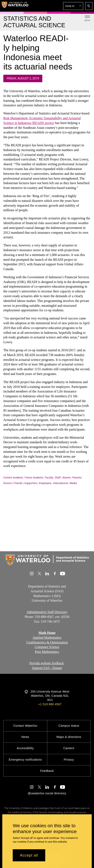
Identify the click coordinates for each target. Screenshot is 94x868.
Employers (45, 483)
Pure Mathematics (47, 652)
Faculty (49, 477)
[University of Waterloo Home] (15, 6)
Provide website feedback (46, 663)
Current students (13, 477)
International (60, 483)
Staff (58, 477)
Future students (34, 477)
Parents (77, 477)
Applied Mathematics (47, 638)
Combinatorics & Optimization (47, 642)
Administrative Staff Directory (47, 612)
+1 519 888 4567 (50, 704)
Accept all (29, 855)
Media (73, 483)
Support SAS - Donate (47, 668)
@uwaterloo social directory (47, 793)
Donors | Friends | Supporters (20, 483)
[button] (73, 6)
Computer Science (47, 647)
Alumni (66, 477)
